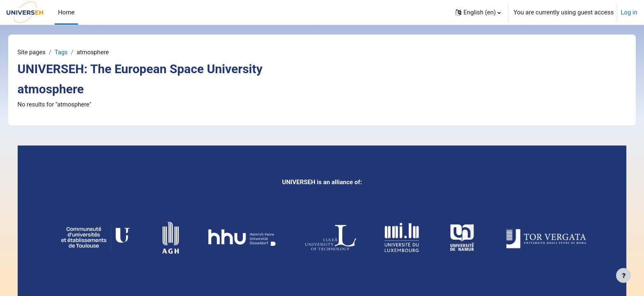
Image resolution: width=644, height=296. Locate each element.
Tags (74, 52)
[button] (478, 12)
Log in (629, 12)
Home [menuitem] (66, 12)
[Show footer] (623, 275)
